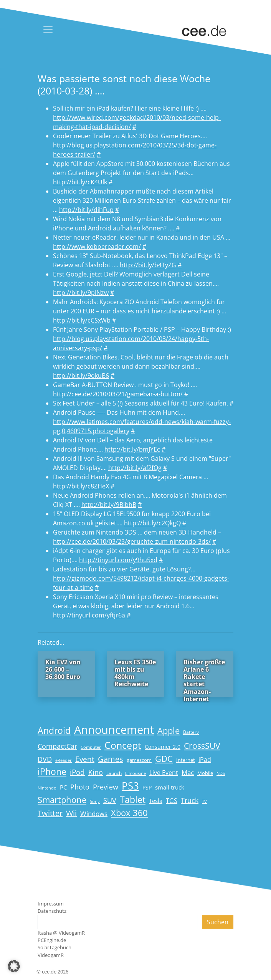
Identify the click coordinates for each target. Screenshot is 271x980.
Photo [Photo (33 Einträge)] (80, 787)
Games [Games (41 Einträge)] (111, 759)
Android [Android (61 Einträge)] (54, 731)
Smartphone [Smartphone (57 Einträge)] (62, 800)
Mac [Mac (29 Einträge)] (188, 772)
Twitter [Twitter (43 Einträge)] (50, 813)
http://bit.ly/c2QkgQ (152, 523)
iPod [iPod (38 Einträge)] (77, 772)
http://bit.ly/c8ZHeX (81, 486)
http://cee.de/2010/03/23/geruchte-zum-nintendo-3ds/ (132, 541)
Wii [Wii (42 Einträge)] (71, 813)
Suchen (218, 922)
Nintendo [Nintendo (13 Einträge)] (47, 788)
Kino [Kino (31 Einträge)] (96, 772)
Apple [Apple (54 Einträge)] (169, 731)
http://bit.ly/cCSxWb (82, 320)
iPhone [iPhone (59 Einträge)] (52, 772)
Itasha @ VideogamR (61, 933)
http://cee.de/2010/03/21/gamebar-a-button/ (118, 394)
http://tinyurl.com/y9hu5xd (118, 560)
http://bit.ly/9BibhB (109, 505)
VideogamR (51, 955)
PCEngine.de (52, 940)
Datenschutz (52, 911)
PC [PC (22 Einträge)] (63, 787)
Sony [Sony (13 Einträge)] (95, 801)
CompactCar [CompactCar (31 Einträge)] (57, 746)
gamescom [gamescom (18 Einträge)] (139, 760)
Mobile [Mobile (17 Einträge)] (205, 773)
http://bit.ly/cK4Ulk (80, 182)
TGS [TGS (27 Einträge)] (172, 800)
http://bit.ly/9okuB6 (81, 376)
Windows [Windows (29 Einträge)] (94, 814)
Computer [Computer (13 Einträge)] (91, 747)
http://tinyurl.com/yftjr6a (89, 615)
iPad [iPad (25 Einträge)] (205, 760)
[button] (14, 966)
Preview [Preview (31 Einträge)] (106, 787)
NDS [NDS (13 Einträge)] (221, 773)
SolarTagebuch (55, 947)
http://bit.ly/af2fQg (135, 468)
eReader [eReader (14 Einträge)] (64, 760)
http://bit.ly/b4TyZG (148, 265)
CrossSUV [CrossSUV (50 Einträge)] (202, 746)
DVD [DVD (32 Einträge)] (45, 759)
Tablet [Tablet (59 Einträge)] (133, 800)
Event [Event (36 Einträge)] (85, 759)
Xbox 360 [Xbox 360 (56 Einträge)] (129, 813)
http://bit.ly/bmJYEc (132, 449)
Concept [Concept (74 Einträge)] (123, 745)
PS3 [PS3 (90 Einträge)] (130, 786)
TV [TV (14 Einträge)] (204, 801)
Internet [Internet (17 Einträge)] (186, 760)
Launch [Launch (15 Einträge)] (114, 773)
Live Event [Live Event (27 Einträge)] (164, 772)
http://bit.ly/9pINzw (81, 293)
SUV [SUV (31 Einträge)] (110, 800)
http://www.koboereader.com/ (97, 247)
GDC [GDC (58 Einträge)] (164, 759)
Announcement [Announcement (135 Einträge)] (114, 730)
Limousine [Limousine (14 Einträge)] (135, 773)
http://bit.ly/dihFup (86, 210)
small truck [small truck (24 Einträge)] (170, 787)
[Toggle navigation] (48, 30)
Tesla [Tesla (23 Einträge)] (156, 801)
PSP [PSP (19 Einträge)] (147, 788)
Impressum (51, 904)
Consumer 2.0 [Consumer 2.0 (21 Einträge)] (163, 747)
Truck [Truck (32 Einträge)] (190, 800)
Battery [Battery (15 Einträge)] (191, 732)
